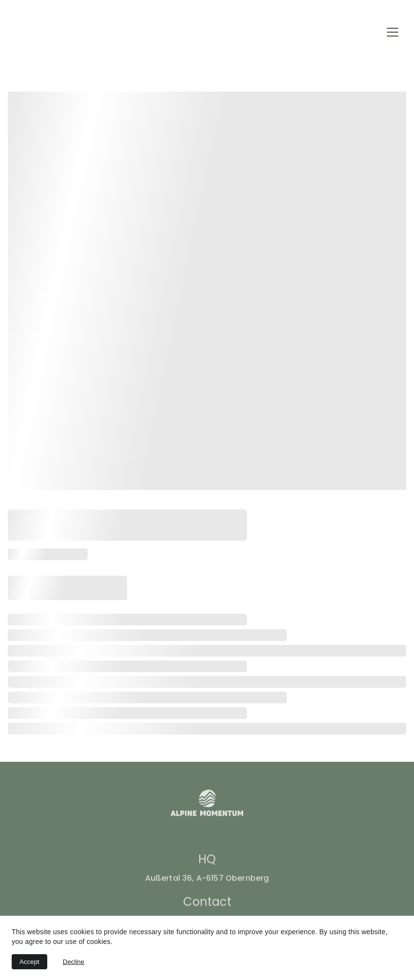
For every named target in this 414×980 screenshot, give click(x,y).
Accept (29, 962)
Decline (74, 962)
